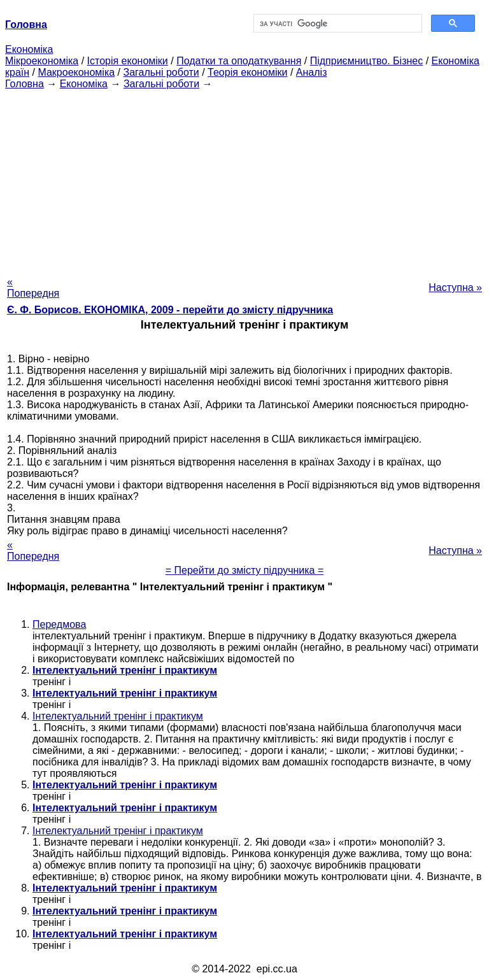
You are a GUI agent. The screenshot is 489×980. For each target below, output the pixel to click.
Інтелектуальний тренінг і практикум (118, 716)
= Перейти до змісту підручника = (245, 570)
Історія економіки (128, 61)
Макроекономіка (76, 72)
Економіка (29, 49)
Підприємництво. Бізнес (367, 61)
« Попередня (33, 288)
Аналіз (312, 72)
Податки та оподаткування (239, 61)
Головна (25, 84)
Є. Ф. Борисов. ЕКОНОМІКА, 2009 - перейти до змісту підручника (170, 310)
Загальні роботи (161, 72)
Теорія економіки (247, 72)
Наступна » (455, 288)
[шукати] (337, 24)
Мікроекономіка (42, 61)
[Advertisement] (244, 179)
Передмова (59, 624)
